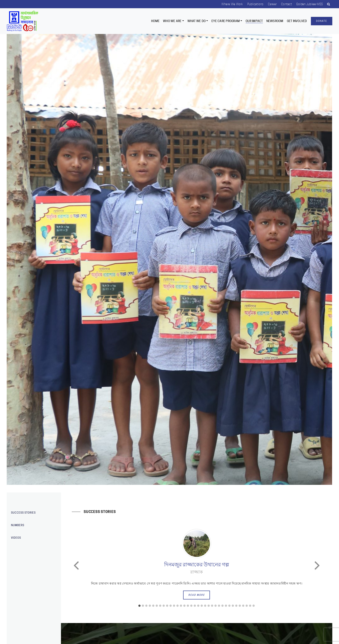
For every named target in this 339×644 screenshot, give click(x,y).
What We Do (197, 21)
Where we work (232, 4)
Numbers (18, 525)
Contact (286, 4)
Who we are (172, 21)
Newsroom (275, 21)
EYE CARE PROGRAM (226, 21)
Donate (322, 21)
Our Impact (254, 21)
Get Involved (297, 21)
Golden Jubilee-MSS (310, 4)
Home (155, 21)
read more (197, 595)
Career (272, 4)
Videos (16, 538)
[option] (169, 259)
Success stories (23, 513)
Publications (255, 4)
